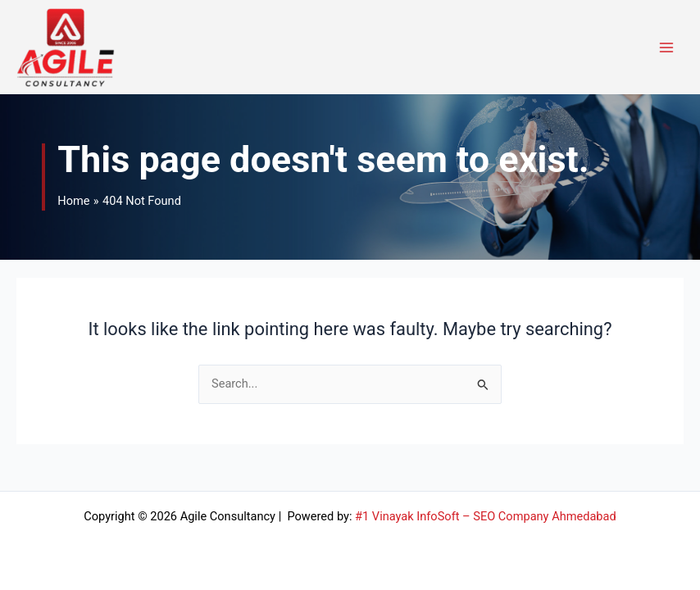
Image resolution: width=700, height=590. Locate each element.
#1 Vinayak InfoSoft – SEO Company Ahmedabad (486, 516)
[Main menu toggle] (666, 48)
